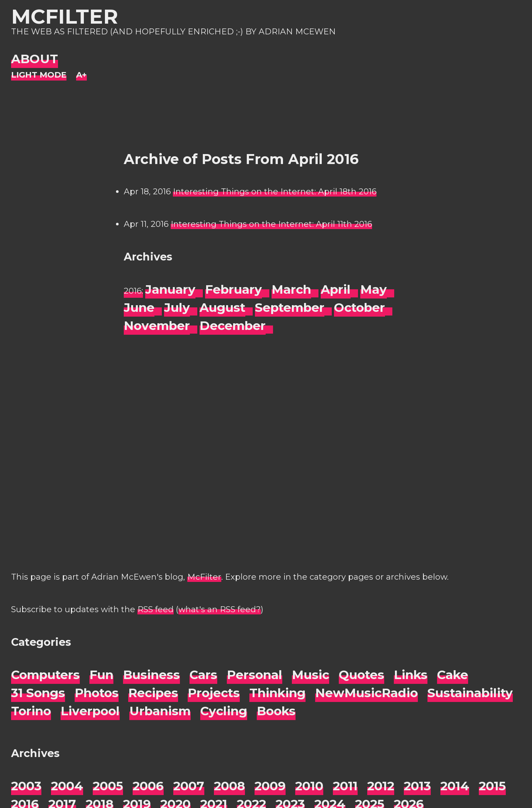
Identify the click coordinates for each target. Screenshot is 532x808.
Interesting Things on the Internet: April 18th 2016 (275, 192)
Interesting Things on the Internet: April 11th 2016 (271, 224)
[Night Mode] (39, 75)
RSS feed (156, 609)
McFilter (64, 16)
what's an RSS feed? (220, 609)
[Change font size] (81, 75)
